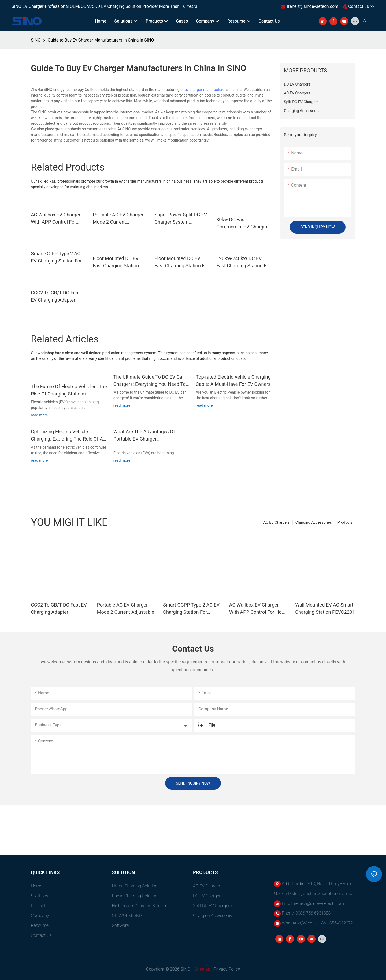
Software (120, 925)
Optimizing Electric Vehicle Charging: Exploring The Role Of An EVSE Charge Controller (68, 436)
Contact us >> (361, 6)
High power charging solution (140, 906)
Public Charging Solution (135, 896)
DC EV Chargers (208, 896)
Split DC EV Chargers (212, 906)
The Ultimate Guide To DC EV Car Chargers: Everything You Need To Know (150, 381)
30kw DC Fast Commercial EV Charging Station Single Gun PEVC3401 (243, 223)
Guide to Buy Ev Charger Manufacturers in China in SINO (101, 40)
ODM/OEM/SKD (127, 916)
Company (40, 916)
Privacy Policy (227, 969)
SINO (36, 40)
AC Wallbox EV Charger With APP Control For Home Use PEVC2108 (56, 219)
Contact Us (41, 935)
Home (37, 886)
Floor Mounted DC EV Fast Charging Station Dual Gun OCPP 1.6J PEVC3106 (116, 262)
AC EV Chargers (277, 522)
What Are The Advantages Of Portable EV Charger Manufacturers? (144, 436)
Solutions (40, 896)
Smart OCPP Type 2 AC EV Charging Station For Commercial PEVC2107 (56, 258)
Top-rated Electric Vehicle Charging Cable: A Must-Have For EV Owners (233, 380)
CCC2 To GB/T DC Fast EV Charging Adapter (55, 296)
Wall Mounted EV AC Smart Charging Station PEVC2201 (325, 608)
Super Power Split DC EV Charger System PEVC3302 (181, 219)
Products (345, 522)
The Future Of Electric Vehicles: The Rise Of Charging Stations (69, 390)
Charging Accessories (314, 522)
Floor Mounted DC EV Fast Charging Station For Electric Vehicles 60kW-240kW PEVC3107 (182, 262)
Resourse (40, 925)
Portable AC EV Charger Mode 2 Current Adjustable (118, 219)
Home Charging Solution (135, 886)
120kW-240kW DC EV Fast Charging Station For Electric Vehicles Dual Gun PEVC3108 (244, 262)
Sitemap (202, 969)
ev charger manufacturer (205, 90)
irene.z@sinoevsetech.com (313, 6)
